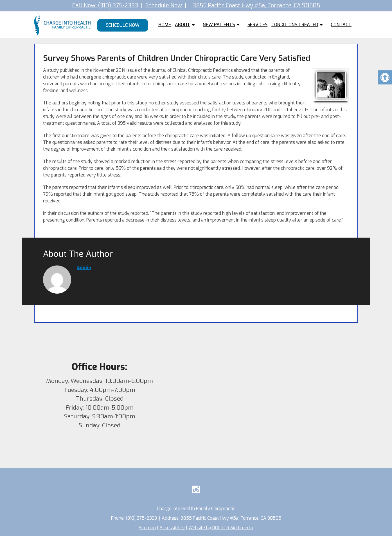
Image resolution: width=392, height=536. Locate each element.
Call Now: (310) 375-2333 (105, 5)
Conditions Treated (295, 25)
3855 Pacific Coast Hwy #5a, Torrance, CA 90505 (256, 5)
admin (84, 268)
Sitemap (147, 528)
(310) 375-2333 (142, 518)
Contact (341, 25)
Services (257, 25)
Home (165, 25)
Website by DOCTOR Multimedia (221, 528)
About (183, 25)
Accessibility (172, 528)
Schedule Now (164, 5)
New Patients (219, 25)
